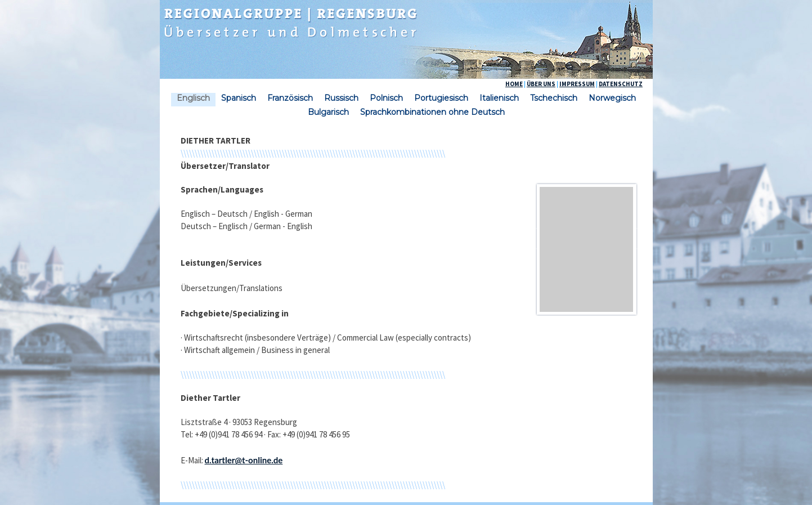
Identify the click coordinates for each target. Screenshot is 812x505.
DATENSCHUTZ (621, 84)
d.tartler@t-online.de (244, 460)
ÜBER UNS (541, 84)
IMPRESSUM (577, 84)
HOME (514, 84)
